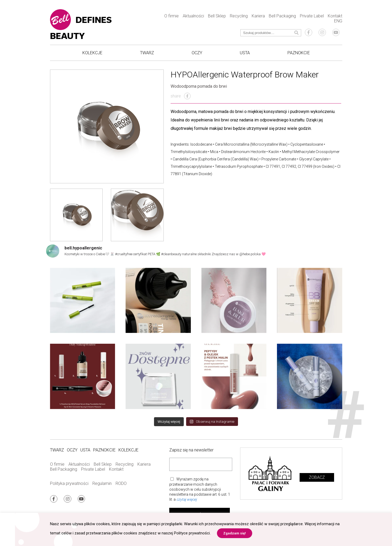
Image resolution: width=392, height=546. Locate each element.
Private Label (312, 16)
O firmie (172, 16)
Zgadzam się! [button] (235, 533)
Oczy (197, 53)
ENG (338, 21)
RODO (121, 483)
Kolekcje (92, 53)
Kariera (258, 16)
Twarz (147, 53)
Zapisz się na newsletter (191, 450)
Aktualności (193, 16)
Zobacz (317, 477)
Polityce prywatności (192, 533)
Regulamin (102, 483)
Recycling (239, 16)
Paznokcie (299, 53)
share (181, 96)
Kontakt (335, 16)
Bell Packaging (282, 16)
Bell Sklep (217, 16)
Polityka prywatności (69, 483)
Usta (245, 53)
